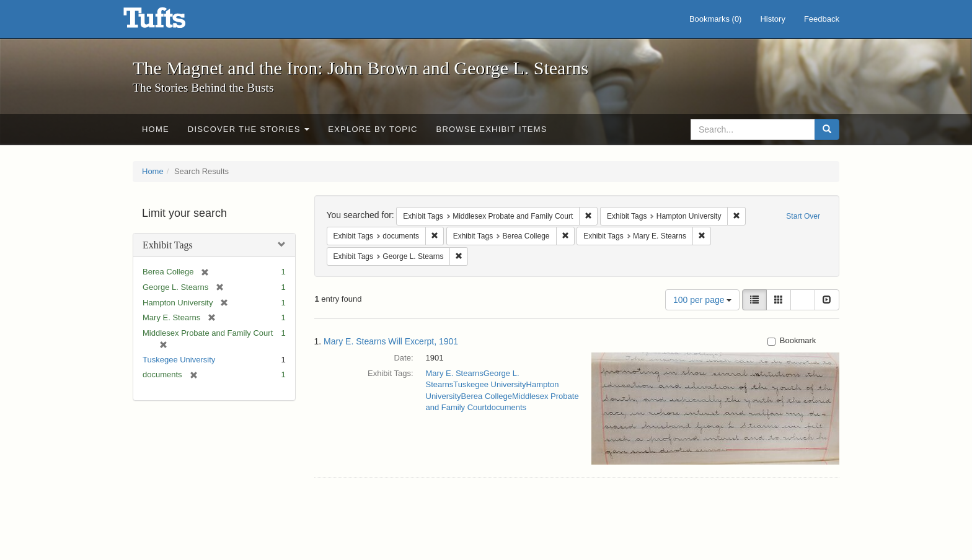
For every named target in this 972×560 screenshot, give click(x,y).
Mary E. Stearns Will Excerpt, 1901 (391, 341)
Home (156, 129)
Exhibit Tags (168, 245)
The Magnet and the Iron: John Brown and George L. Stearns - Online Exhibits (170, 22)
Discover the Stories (249, 129)
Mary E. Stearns (455, 373)
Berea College (487, 396)
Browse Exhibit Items (492, 129)
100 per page (702, 300)
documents (506, 407)
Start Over (803, 216)
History (772, 19)
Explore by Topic (373, 129)
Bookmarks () (716, 19)
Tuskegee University (179, 360)
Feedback (822, 19)
